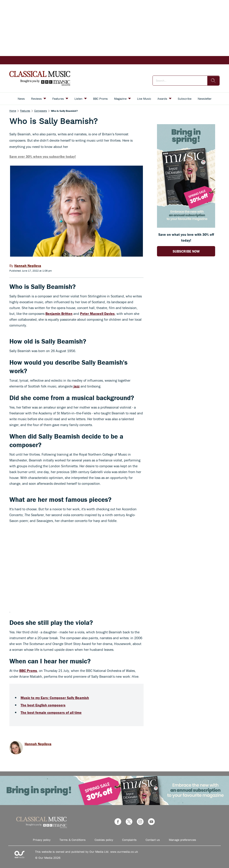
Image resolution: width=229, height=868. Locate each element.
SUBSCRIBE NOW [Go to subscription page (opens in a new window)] (186, 251)
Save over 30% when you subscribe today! (43, 156)
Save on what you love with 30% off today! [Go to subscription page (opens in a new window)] (186, 237)
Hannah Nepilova (38, 744)
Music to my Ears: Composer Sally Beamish (55, 698)
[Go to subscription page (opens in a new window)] (186, 226)
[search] (213, 81)
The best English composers (43, 705)
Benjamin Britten (59, 314)
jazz (76, 386)
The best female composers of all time (51, 712)
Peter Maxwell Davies (97, 314)
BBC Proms (28, 671)
